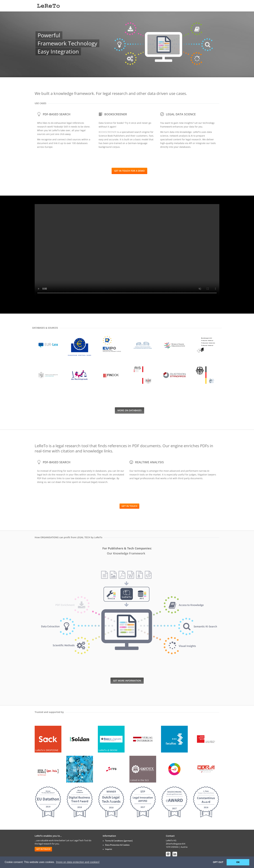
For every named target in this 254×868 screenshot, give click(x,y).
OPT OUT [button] (218, 862)
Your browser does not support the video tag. (127, 250)
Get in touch (129, 506)
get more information (127, 681)
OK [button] (238, 862)
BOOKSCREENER (108, 132)
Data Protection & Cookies (117, 845)
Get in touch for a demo (129, 171)
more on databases (130, 410)
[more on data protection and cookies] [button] (78, 862)
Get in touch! (43, 849)
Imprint (109, 849)
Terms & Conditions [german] (119, 841)
